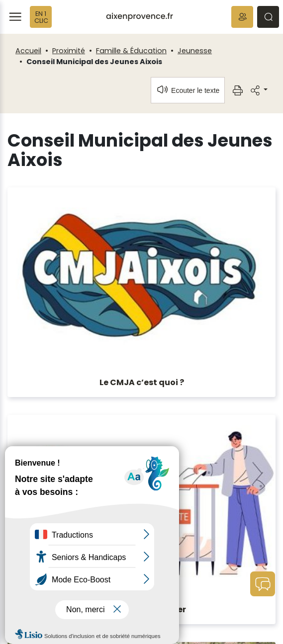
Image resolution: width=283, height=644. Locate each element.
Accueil (28, 51)
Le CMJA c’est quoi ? (142, 382)
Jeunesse (195, 51)
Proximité (69, 51)
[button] (242, 17)
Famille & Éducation (131, 51)
